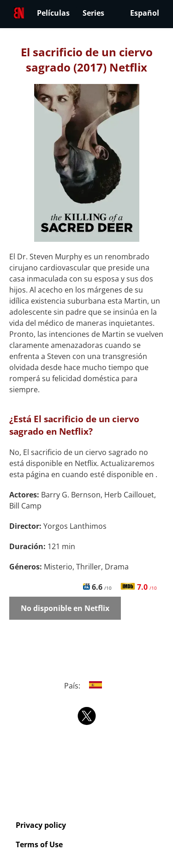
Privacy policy (41, 825)
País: (86, 686)
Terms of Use (39, 844)
